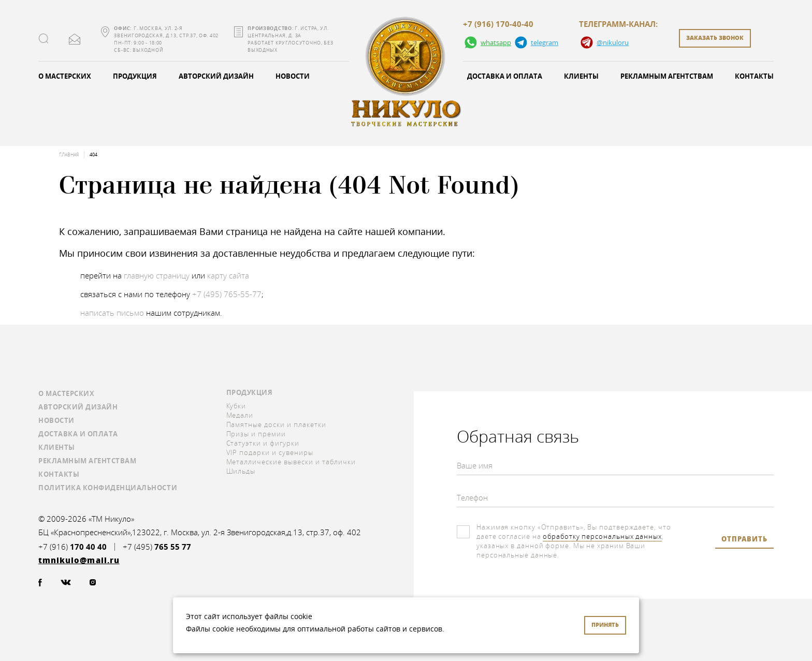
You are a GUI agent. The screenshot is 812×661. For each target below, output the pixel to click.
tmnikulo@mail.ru (75, 39)
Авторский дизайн (216, 76)
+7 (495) (157, 547)
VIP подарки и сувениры (270, 452)
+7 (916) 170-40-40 (498, 24)
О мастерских (65, 76)
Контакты (754, 76)
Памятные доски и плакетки (276, 424)
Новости (293, 76)
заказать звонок (715, 38)
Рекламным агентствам (667, 76)
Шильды (241, 471)
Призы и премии (256, 434)
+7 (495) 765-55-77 (227, 294)
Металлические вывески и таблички (291, 462)
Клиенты (581, 76)
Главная (69, 155)
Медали (240, 415)
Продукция (135, 76)
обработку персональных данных (602, 536)
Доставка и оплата (505, 76)
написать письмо (112, 313)
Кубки (236, 406)
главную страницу (157, 275)
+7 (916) (72, 547)
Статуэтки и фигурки (263, 443)
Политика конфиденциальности (108, 488)
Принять (605, 625)
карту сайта (228, 275)
